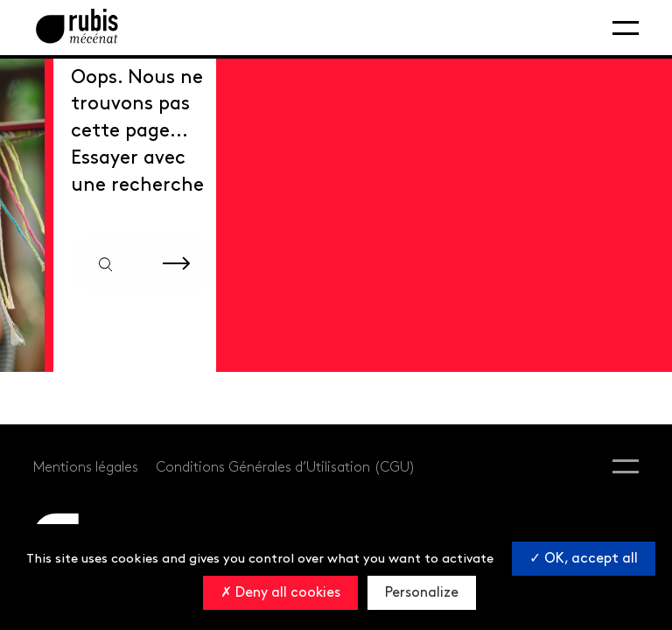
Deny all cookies (280, 593)
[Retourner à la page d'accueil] (77, 28)
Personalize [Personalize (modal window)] (422, 593)
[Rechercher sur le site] (176, 264)
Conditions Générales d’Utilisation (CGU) (286, 468)
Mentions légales (86, 468)
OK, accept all (584, 559)
